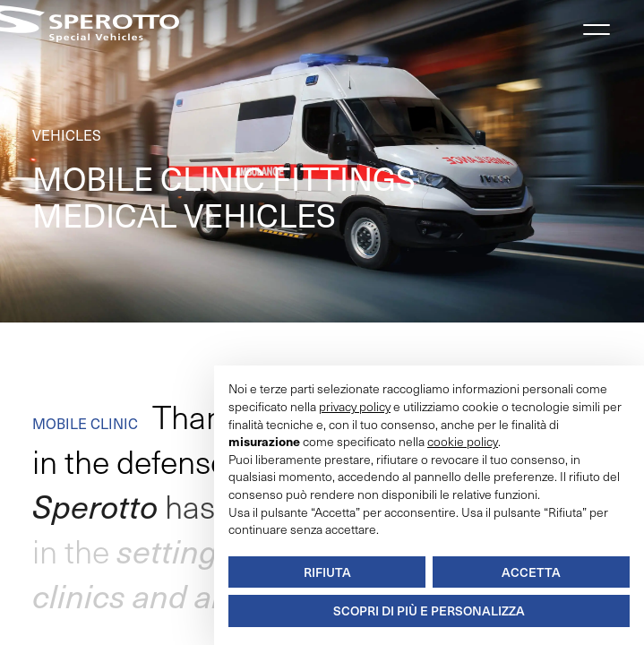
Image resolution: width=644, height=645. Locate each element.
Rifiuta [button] (327, 572)
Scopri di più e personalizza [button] (429, 611)
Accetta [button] (531, 572)
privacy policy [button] (355, 406)
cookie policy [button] (463, 441)
